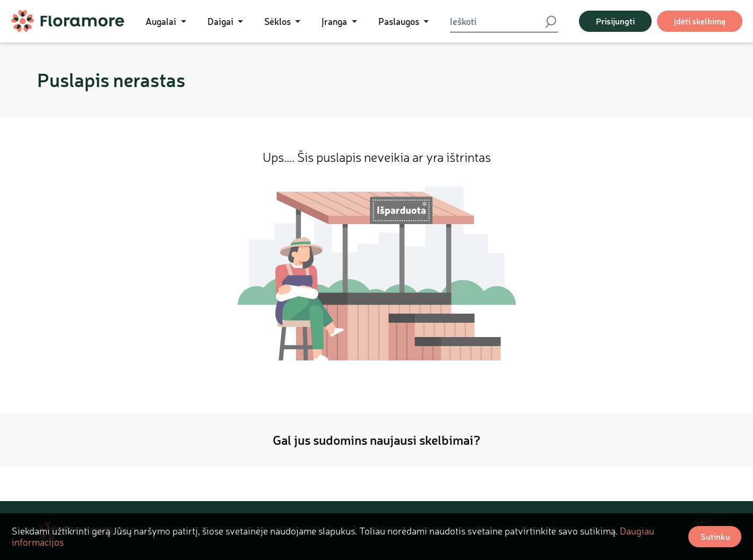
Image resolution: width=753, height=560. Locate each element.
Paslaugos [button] (400, 21)
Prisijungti (615, 21)
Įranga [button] (335, 21)
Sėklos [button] (279, 21)
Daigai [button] (222, 21)
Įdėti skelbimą (700, 21)
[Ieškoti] (497, 21)
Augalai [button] (162, 21)
